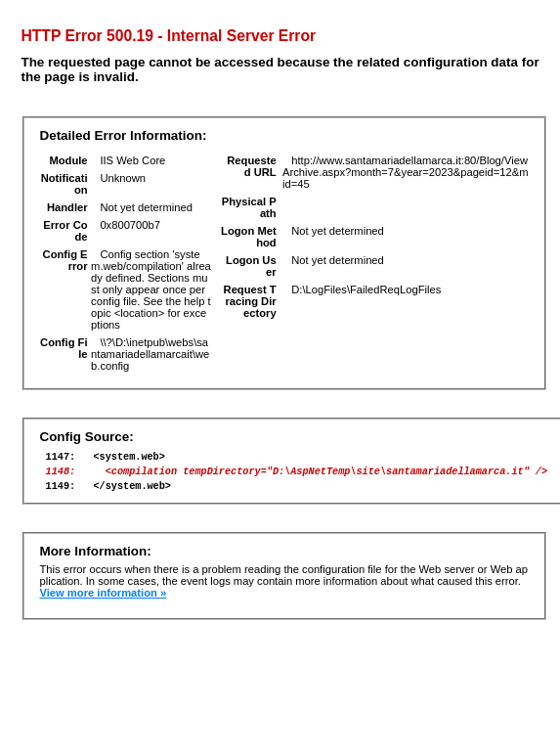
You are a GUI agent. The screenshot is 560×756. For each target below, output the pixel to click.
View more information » (103, 601)
